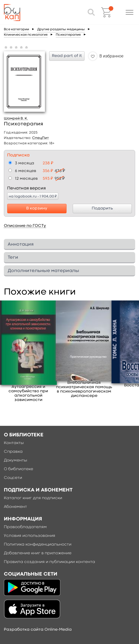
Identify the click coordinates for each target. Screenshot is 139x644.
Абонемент (15, 507)
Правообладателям (25, 527)
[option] (28, 351)
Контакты (14, 443)
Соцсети (13, 478)
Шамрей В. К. (16, 118)
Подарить (102, 208)
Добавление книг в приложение (38, 553)
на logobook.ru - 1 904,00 (33, 196)
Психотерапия (68, 35)
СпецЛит (40, 138)
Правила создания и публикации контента (49, 562)
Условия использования (30, 536)
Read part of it (67, 56)
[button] (129, 12)
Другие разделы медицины (61, 29)
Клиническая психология (26, 35)
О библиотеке (18, 469)
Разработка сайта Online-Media (38, 630)
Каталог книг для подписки (33, 498)
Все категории (16, 29)
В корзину (37, 208)
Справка (13, 452)
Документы (16, 460)
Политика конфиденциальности (38, 545)
